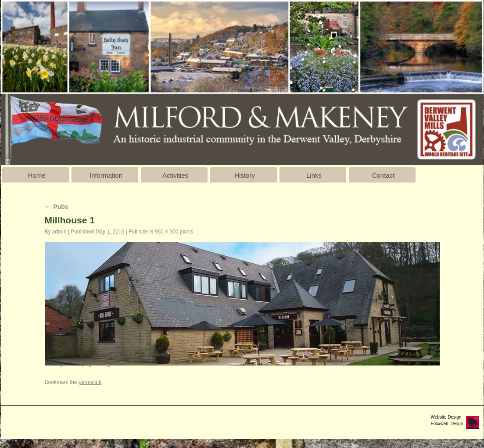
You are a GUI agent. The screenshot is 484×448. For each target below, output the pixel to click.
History (245, 175)
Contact (384, 175)
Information (106, 175)
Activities (175, 175)
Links (314, 175)
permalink (90, 382)
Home (36, 175)
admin (59, 232)
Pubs (57, 207)
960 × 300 (167, 232)
